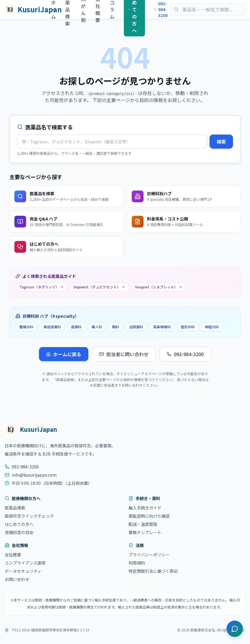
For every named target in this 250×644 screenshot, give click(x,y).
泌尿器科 (136, 327)
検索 (221, 142)
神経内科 (212, 327)
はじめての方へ (19, 524)
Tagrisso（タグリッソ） (42, 287)
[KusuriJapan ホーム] (28, 9)
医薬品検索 (15, 508)
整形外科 (188, 327)
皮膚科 (76, 327)
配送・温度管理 (143, 524)
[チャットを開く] (235, 629)
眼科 (116, 327)
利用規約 (137, 563)
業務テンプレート (145, 532)
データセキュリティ (23, 571)
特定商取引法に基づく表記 (153, 571)
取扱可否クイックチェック (29, 516)
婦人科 (97, 327)
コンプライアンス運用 (25, 563)
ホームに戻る (64, 354)
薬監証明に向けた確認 (149, 516)
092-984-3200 (161, 9)
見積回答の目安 (19, 532)
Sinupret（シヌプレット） (159, 287)
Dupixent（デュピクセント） (99, 287)
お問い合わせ (17, 579)
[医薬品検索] (208, 9)
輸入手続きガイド (145, 508)
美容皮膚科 (52, 327)
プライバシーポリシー (149, 555)
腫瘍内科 (26, 327)
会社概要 (13, 555)
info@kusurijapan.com (31, 475)
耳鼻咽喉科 (162, 327)
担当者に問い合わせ (124, 354)
